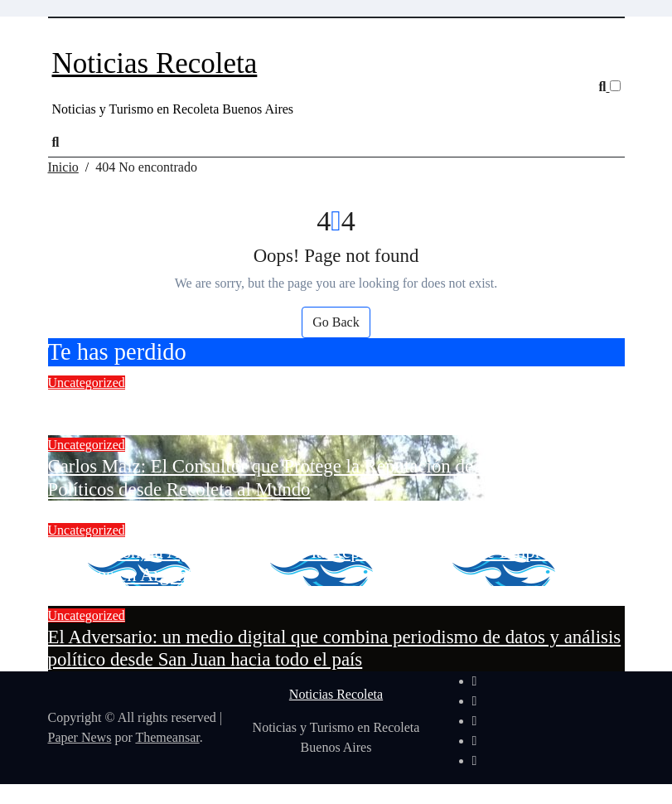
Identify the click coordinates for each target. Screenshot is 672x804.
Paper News (80, 737)
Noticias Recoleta (155, 63)
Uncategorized (87, 383)
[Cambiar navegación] (63, 36)
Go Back (336, 322)
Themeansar (167, 737)
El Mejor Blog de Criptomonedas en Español (218, 404)
